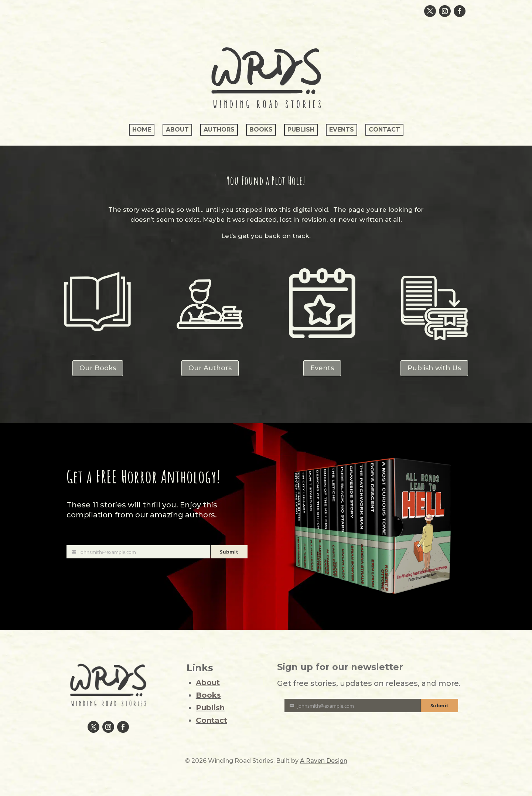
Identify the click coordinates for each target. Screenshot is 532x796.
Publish (301, 130)
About (177, 130)
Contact (384, 130)
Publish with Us (434, 368)
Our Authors (210, 368)
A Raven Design (324, 761)
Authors (219, 130)
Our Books (98, 368)
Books (261, 130)
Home (142, 130)
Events (342, 130)
